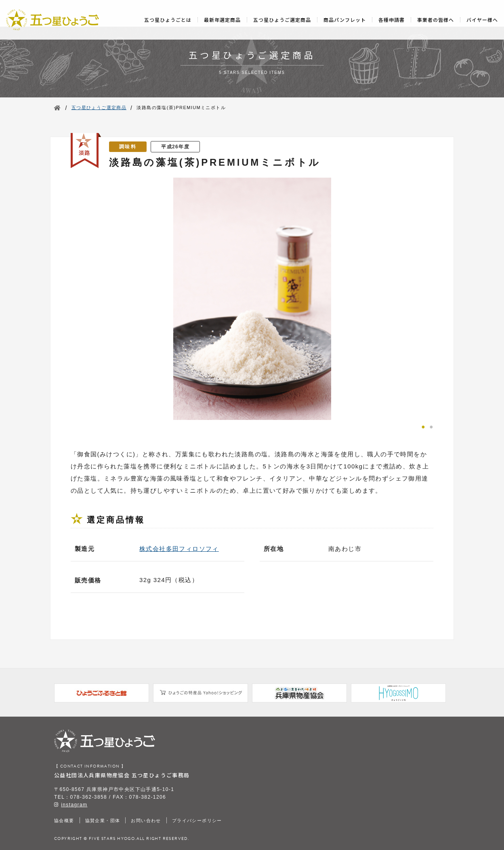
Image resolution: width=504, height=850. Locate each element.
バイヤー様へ (482, 20)
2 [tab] (431, 426)
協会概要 (64, 820)
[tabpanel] (252, 299)
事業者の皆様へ (436, 20)
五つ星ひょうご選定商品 (282, 20)
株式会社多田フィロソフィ (179, 549)
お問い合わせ (146, 820)
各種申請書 (392, 20)
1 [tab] (423, 426)
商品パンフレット (345, 20)
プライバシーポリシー (197, 820)
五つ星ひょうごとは (168, 20)
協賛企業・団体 (103, 820)
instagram (74, 805)
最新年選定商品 (222, 20)
